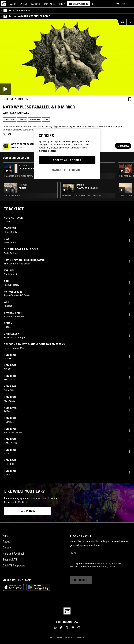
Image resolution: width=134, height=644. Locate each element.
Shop (62, 4)
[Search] (93, 4)
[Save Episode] (130, 99)
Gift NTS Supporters (14, 565)
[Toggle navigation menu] (130, 4)
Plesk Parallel (19, 113)
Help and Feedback (14, 554)
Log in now (28, 511)
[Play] (67, 57)
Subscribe (81, 580)
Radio (12, 4)
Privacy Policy (108, 567)
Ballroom (35, 120)
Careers (7, 547)
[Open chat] (118, 4)
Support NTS (10, 559)
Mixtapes (50, 4)
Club (46, 120)
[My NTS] (124, 4)
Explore (36, 4)
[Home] (4, 4)
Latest (23, 4)
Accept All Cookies (67, 160)
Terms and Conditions (75, 637)
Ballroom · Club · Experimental (19, 176)
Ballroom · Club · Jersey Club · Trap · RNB (82, 195)
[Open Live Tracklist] (122, 22)
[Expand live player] (130, 22)
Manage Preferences (67, 170)
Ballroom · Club (12, 195)
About (6, 541)
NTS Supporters (79, 4)
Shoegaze (9, 120)
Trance (22, 120)
